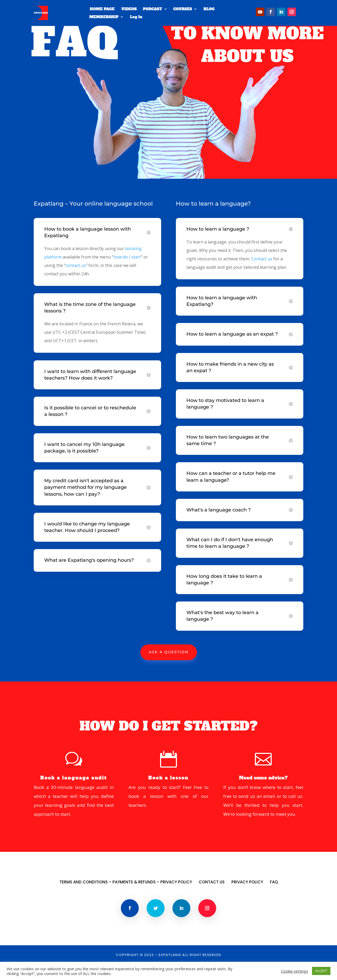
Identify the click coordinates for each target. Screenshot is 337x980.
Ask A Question (169, 668)
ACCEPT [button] (321, 971)
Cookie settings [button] (294, 971)
